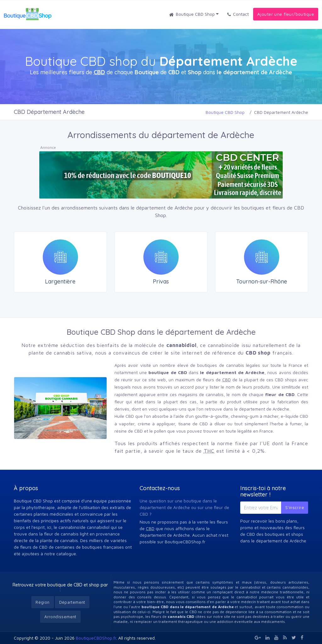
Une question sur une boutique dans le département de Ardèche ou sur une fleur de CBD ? (184, 507)
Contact (238, 15)
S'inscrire (295, 507)
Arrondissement (60, 617)
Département (72, 602)
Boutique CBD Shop (194, 15)
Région (42, 602)
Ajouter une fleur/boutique (286, 14)
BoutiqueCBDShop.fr (96, 638)
